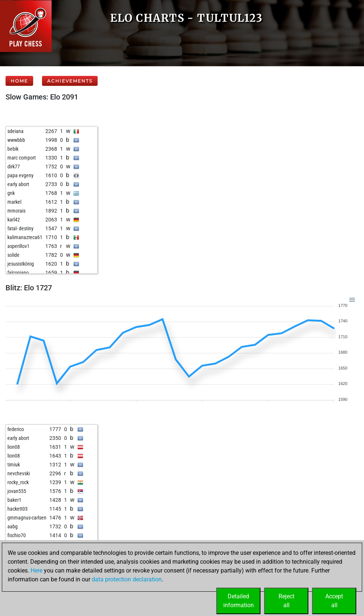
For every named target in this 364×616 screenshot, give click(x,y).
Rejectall (286, 601)
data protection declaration (127, 579)
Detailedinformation (239, 601)
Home (19, 81)
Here (36, 570)
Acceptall (334, 601)
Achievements (70, 81)
